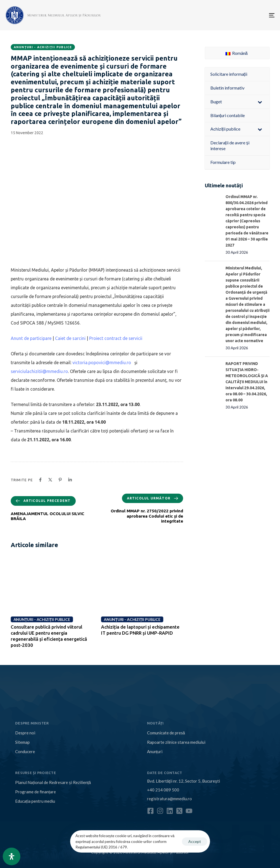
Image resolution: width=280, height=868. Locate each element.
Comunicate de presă (166, 733)
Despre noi (25, 733)
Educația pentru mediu (35, 801)
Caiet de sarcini (70, 338)
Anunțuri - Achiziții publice (43, 47)
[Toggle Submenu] (260, 102)
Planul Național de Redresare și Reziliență (53, 782)
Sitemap (22, 742)
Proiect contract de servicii (116, 338)
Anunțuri (155, 751)
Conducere (25, 751)
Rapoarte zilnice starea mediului (176, 742)
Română (237, 53)
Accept (195, 841)
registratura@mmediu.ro (169, 799)
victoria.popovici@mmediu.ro (102, 363)
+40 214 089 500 (163, 790)
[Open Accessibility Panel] (12, 856)
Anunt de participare (31, 338)
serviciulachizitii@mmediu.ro (39, 371)
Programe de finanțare (36, 792)
